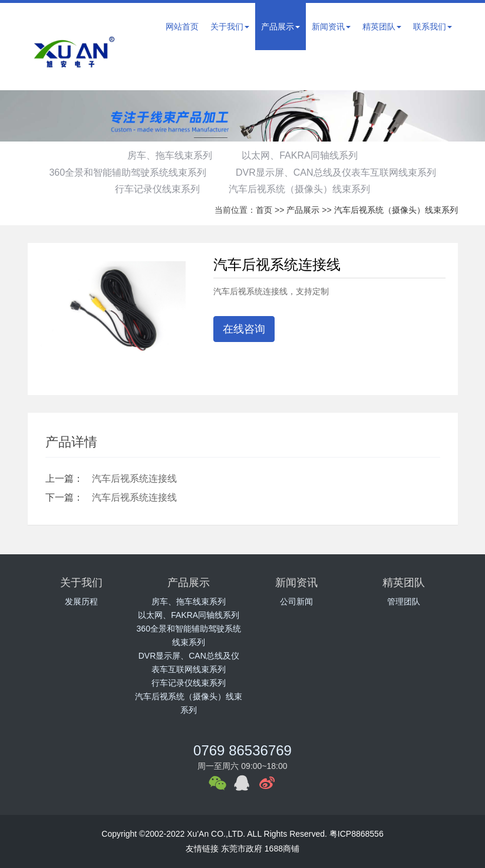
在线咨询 (244, 329)
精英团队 (382, 27)
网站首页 (182, 27)
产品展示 (281, 27)
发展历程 (81, 601)
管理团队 (404, 601)
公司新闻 (296, 601)
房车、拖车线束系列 (169, 155)
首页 (264, 210)
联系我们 (433, 27)
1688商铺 (282, 849)
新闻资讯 (331, 27)
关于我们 (230, 27)
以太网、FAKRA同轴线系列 (301, 155)
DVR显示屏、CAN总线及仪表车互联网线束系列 (337, 172)
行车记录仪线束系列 (156, 189)
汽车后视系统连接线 (134, 479)
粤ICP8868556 (357, 834)
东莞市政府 (242, 849)
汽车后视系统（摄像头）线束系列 (301, 189)
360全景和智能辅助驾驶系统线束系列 (126, 172)
